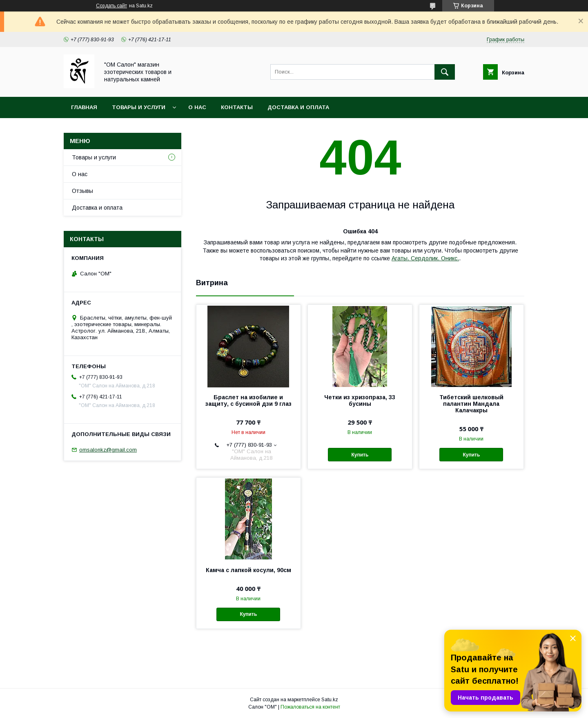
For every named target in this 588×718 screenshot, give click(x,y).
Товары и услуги (139, 107)
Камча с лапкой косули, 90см (248, 570)
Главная (84, 107)
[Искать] (445, 72)
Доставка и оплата (298, 107)
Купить (360, 455)
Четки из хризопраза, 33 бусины (360, 400)
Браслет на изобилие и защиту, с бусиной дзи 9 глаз (248, 400)
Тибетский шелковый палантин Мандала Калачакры (471, 404)
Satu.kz (330, 700)
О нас (197, 107)
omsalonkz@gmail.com (108, 450)
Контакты (237, 107)
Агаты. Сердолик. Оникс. (425, 258)
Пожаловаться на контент (310, 707)
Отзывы (82, 191)
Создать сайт (111, 6)
